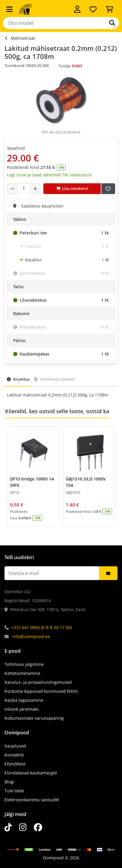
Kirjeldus (18, 379)
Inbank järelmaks (22, 709)
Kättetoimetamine (22, 673)
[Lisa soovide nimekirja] (108, 189)
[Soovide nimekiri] (93, 9)
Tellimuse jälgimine (24, 664)
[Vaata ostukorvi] (109, 9)
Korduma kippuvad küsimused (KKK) (41, 691)
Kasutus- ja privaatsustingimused (38, 682)
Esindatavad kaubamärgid (31, 773)
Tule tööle (14, 791)
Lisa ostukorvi (72, 188)
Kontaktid (14, 755)
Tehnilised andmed (55, 379)
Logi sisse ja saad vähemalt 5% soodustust (49, 175)
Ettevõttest (15, 764)
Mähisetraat (23, 38)
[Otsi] (112, 23)
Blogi (9, 782)
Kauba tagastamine (24, 700)
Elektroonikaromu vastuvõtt (32, 800)
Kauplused (15, 746)
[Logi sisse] (77, 9)
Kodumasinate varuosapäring (34, 718)
